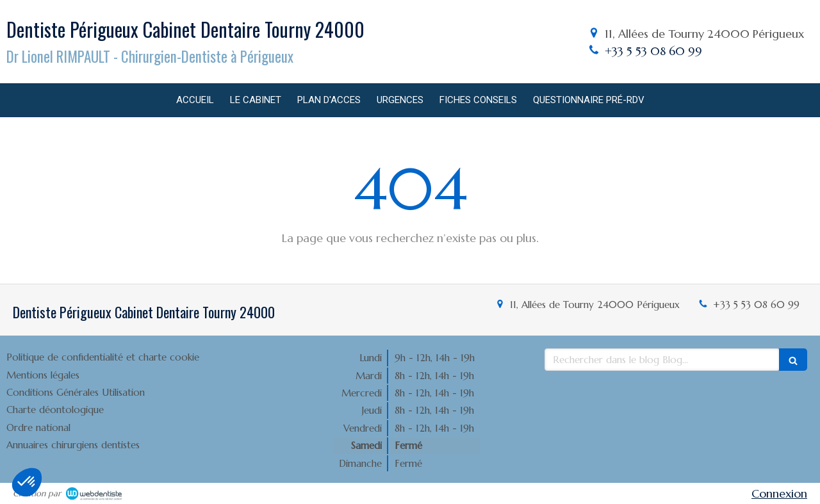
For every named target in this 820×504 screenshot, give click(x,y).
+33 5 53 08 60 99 (653, 51)
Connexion (779, 493)
